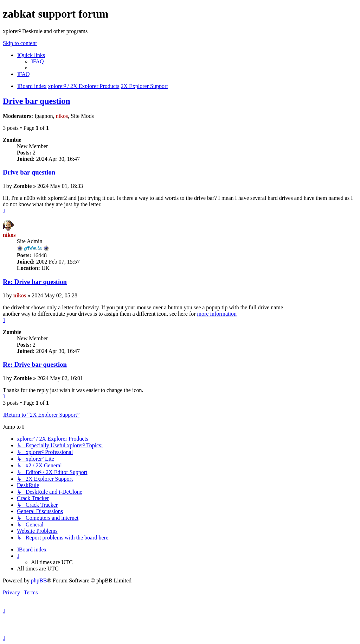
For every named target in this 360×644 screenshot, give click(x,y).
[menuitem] (37, 61)
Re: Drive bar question (35, 282)
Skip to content (20, 43)
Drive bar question (37, 101)
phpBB (39, 580)
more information (217, 314)
